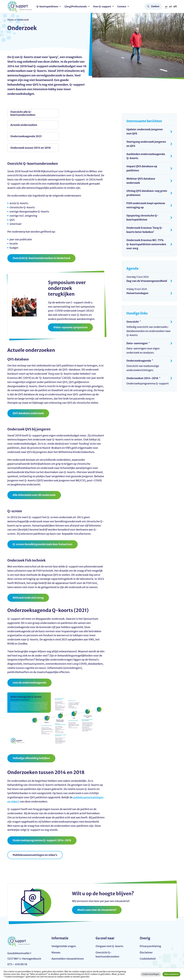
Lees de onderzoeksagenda (30, 661)
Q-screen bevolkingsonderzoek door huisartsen (43, 522)
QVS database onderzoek (28, 391)
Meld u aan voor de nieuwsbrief (97, 888)
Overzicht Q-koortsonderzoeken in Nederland (42, 236)
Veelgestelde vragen (64, 924)
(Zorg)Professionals (76, 6)
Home (11, 20)
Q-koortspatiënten (48, 6)
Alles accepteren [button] (171, 974)
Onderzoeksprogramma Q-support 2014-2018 (42, 818)
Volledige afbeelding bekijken (32, 736)
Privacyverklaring (150, 924)
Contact (122, 6)
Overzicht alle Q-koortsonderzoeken (23, 113)
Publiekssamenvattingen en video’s (35, 833)
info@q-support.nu (20, 948)
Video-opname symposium (71, 305)
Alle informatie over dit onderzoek (34, 473)
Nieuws (56, 931)
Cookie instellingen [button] (151, 974)
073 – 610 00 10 (17, 954)
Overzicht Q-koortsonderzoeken (108, 933)
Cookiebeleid (148, 937)
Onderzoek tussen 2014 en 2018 (76, 125)
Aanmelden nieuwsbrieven (68, 937)
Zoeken (155, 6)
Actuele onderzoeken (72, 113)
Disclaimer (146, 931)
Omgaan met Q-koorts (110, 924)
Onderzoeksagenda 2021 (26, 125)
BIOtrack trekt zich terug (28, 576)
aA (166, 7)
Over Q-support (102, 6)
